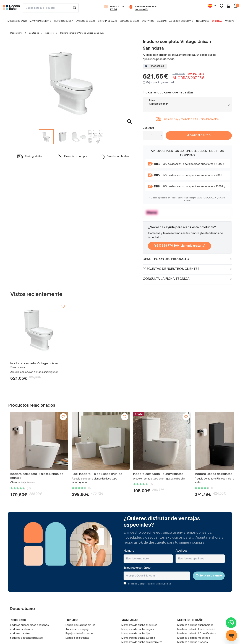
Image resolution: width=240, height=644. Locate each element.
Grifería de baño (107, 21)
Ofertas (217, 21)
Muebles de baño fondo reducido (197, 630)
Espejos (72, 620)
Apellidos (182, 551)
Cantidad (148, 128)
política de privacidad (160, 584)
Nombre (129, 551)
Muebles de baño (17, 21)
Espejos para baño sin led (80, 625)
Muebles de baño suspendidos (195, 625)
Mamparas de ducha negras (138, 630)
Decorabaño (16, 33)
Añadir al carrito (199, 135)
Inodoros (49, 33)
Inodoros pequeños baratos (26, 638)
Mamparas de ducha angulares (139, 625)
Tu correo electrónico (137, 568)
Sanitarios (148, 21)
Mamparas (130, 620)
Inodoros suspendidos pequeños (29, 625)
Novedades (203, 21)
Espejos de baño (129, 21)
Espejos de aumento (77, 638)
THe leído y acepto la (149, 584)
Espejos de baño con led (80, 634)
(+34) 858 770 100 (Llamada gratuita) (179, 246)
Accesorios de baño (181, 21)
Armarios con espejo (78, 630)
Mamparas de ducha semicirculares (142, 642)
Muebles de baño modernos (194, 638)
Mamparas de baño (40, 21)
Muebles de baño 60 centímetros (197, 634)
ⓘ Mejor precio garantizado (159, 83)
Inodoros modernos (21, 630)
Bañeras (162, 21)
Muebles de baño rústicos (193, 642)
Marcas (230, 21)
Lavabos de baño (85, 21)
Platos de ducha (64, 21)
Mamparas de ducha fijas (136, 634)
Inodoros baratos (20, 634)
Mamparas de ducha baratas (138, 638)
